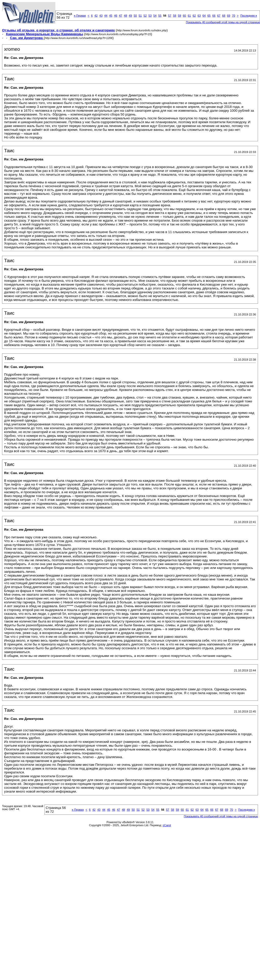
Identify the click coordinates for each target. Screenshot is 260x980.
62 (194, 16)
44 (106, 16)
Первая (80, 16)
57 (170, 16)
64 (204, 16)
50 (135, 16)
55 (160, 16)
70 (233, 16)
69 (229, 16)
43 (101, 16)
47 (120, 16)
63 (199, 16)
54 (155, 16)
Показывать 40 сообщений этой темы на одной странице (221, 816)
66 (214, 16)
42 (96, 16)
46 (116, 16)
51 (140, 16)
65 (209, 16)
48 (126, 16)
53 (150, 16)
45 (111, 16)
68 (224, 16)
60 (184, 16)
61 (189, 16)
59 (179, 16)
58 (175, 16)
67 (219, 16)
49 (130, 16)
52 (145, 16)
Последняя (249, 16)
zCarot (167, 825)
